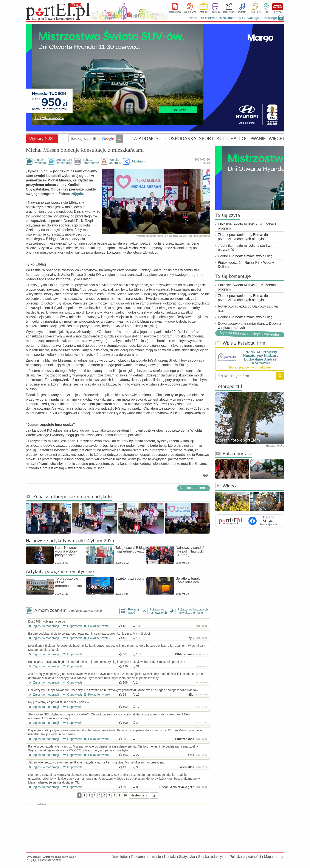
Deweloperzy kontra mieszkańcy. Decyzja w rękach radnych (250, 326)
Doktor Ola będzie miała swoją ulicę (245, 256)
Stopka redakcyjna (212, 857)
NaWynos (277, 7)
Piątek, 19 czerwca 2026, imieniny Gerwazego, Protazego (233, 18)
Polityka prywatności (245, 857)
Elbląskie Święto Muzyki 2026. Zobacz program (247, 226)
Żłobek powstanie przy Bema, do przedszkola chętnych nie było (243, 237)
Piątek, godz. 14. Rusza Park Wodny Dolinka (246, 265)
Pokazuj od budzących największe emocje (193, 611)
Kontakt (170, 857)
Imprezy (242, 12)
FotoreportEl (229, 387)
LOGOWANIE (253, 139)
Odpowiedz (71, 626)
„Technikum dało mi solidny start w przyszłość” (244, 248)
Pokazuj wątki (133, 611)
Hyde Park (255, 12)
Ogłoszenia (175, 12)
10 (125, 795)
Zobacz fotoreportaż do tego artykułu (69, 497)
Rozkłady (215, 12)
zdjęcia (77, 194)
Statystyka (187, 857)
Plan (266, 12)
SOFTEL (57, 860)
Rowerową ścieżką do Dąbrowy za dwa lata (248, 308)
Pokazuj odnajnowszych (158, 611)
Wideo (226, 486)
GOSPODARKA (181, 139)
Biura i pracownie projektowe (250, 367)
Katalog (204, 12)
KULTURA (227, 139)
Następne (140, 795)
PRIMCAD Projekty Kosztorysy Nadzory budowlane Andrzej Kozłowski (261, 358)
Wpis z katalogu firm (240, 343)
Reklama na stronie (146, 857)
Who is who (190, 12)
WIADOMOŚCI (148, 139)
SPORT (206, 139)
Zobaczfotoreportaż (91, 161)
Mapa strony (274, 857)
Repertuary (229, 12)
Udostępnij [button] (138, 161)
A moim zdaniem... (194, 488)
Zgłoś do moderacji (43, 626)
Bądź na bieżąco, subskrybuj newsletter (250, 334)
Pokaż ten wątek (97, 626)
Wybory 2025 (42, 139)
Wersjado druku (115, 161)
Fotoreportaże (234, 454)
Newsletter (120, 857)
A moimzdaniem (40, 161)
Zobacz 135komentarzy (64, 161)
